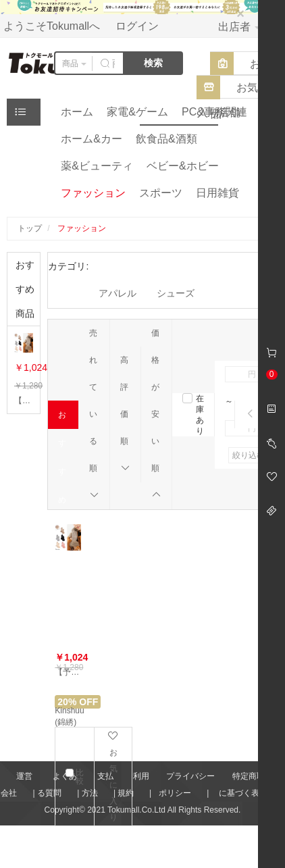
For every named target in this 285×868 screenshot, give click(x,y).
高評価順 (125, 414)
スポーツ (161, 193)
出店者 (239, 27)
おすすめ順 (63, 419)
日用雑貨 (217, 193)
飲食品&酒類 (166, 139)
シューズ (176, 293)
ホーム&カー (92, 139)
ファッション (93, 193)
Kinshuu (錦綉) (69, 716)
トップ (30, 228)
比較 (80, 777)
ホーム (77, 112)
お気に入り (113, 776)
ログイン (137, 26)
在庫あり (200, 415)
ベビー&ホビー (183, 166)
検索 (153, 63)
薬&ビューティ (97, 166)
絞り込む (249, 455)
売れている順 (94, 414)
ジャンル (24, 115)
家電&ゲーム (137, 112)
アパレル (118, 293)
